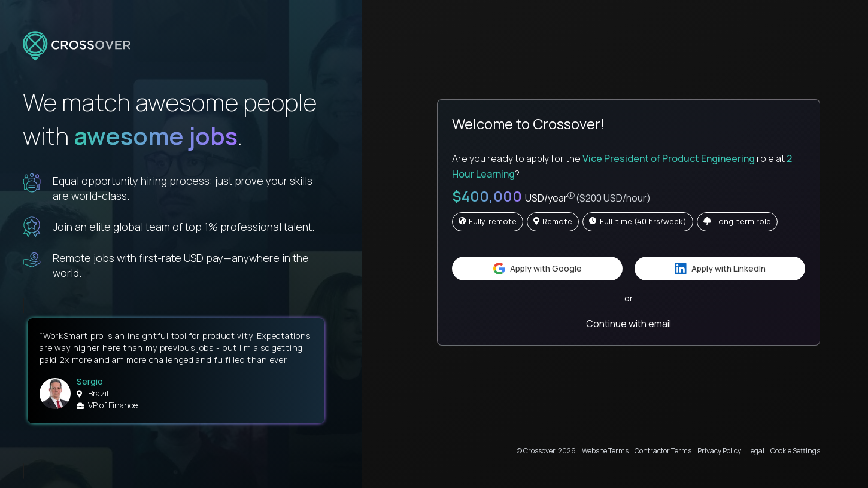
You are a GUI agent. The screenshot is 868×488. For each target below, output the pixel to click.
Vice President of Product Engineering (669, 158)
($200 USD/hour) (613, 198)
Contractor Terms (663, 451)
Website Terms (605, 451)
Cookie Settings (795, 451)
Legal (756, 451)
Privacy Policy (719, 451)
